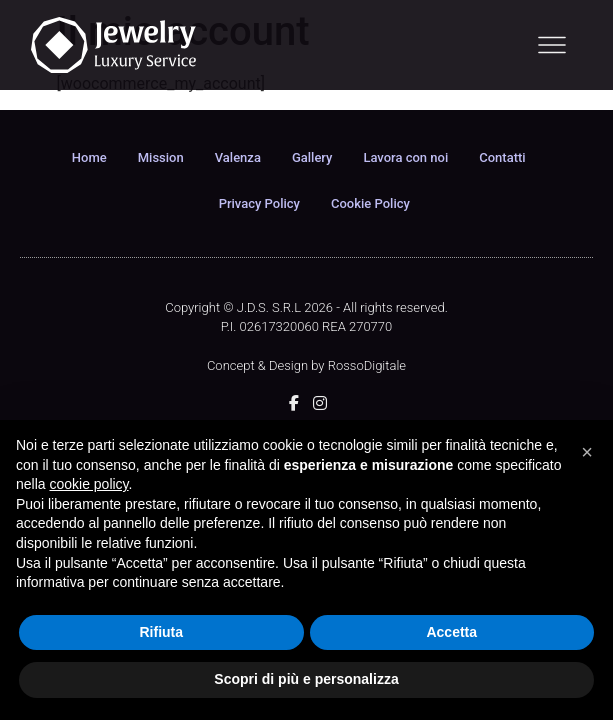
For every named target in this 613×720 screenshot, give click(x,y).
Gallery (312, 157)
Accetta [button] (451, 632)
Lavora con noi (405, 157)
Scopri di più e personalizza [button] (306, 679)
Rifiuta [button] (161, 632)
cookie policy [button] (88, 484)
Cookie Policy (370, 203)
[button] (587, 452)
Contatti (502, 157)
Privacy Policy (259, 203)
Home (89, 157)
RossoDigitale (367, 365)
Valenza (238, 157)
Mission (161, 157)
